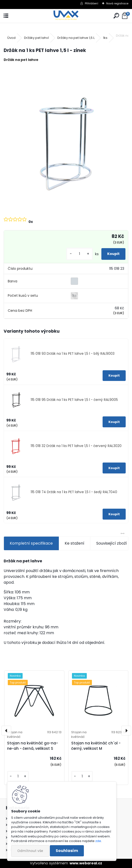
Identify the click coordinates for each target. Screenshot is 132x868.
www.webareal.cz (86, 863)
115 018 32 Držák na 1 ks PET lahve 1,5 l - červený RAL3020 (76, 446)
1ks (105, 38)
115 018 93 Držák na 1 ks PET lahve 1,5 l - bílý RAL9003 (73, 354)
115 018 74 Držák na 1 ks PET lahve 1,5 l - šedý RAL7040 (74, 492)
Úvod (11, 38)
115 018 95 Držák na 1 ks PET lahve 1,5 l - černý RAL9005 (74, 400)
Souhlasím (67, 851)
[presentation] (6, 731)
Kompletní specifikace (31, 543)
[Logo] (66, 16)
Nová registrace (117, 3)
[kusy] (79, 254)
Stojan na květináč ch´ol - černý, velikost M (96, 746)
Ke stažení (75, 543)
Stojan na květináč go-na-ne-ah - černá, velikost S (33, 746)
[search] (116, 16)
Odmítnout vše (30, 851)
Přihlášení (92, 3)
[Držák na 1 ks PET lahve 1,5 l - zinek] (66, 139)
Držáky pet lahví (36, 38)
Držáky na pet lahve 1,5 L (76, 38)
